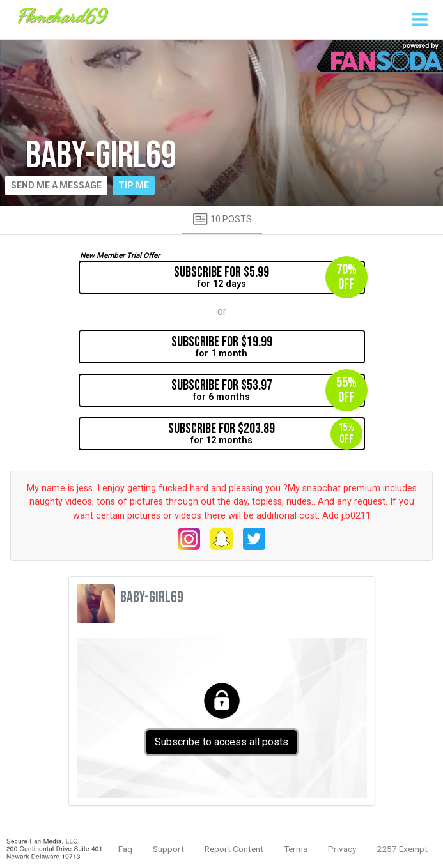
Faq (125, 849)
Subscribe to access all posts (221, 742)
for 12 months (265, 434)
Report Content (234, 849)
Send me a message (56, 185)
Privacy (342, 849)
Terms (296, 849)
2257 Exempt (402, 849)
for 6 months (268, 390)
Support (168, 849)
